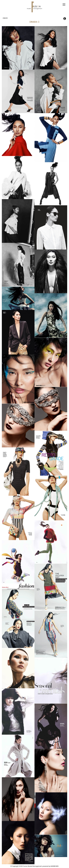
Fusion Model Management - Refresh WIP (34, 7)
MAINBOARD (55, 866)
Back (5, 18)
